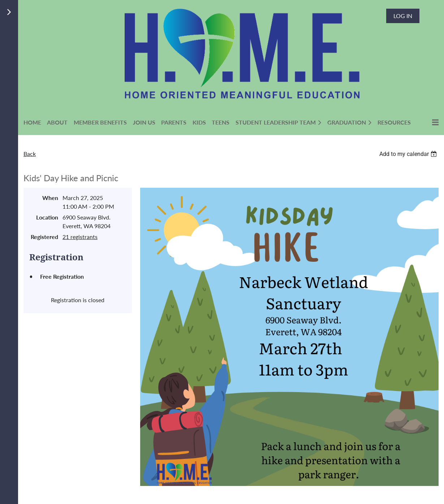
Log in (403, 16)
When (50, 198)
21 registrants (80, 237)
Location (47, 217)
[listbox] (409, 154)
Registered (44, 237)
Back (30, 154)
